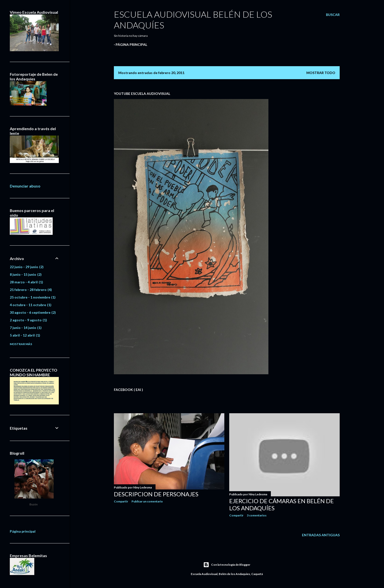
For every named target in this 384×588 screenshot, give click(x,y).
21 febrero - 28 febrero (31, 290)
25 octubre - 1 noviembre (33, 297)
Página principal (131, 44)
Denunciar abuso (25, 186)
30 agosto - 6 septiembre (33, 312)
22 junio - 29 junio (27, 267)
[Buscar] (333, 15)
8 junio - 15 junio (26, 274)
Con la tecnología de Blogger (227, 565)
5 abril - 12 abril (25, 335)
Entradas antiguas (321, 535)
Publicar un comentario (147, 501)
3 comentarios (257, 515)
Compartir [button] (121, 501)
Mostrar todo (321, 73)
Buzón (34, 504)
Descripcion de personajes (156, 494)
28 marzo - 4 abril (26, 282)
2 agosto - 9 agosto (28, 320)
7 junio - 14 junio (26, 328)
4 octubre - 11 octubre (31, 305)
